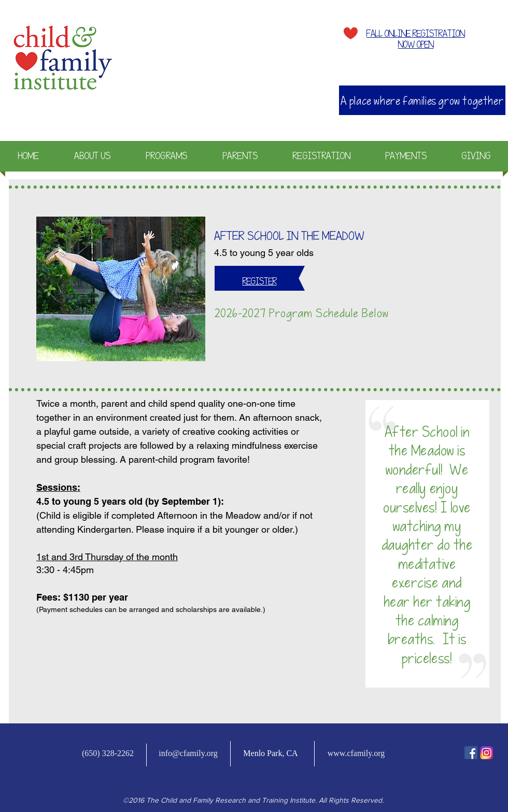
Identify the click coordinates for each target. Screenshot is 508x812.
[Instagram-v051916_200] (486, 753)
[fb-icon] (471, 753)
